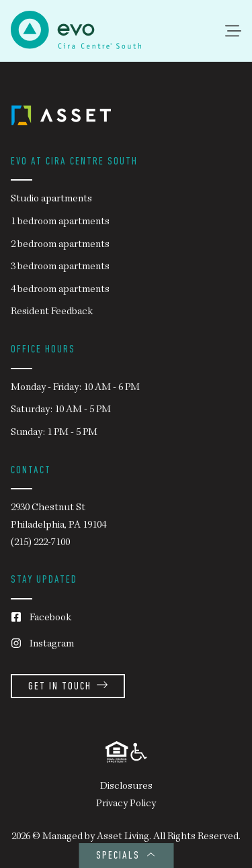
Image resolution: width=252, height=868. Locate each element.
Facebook (41, 619)
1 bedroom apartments (60, 222)
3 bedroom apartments (60, 267)
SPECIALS (126, 856)
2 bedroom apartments (60, 245)
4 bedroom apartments (60, 290)
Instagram (42, 645)
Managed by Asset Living (96, 837)
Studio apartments (51, 199)
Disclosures (126, 787)
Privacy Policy (126, 804)
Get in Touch (68, 687)
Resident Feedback (52, 312)
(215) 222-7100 (40, 543)
